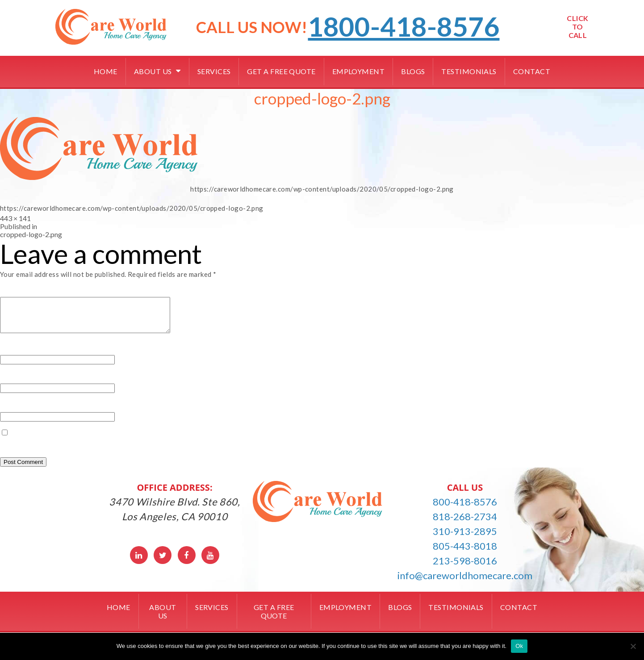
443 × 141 (15, 218)
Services (214, 71)
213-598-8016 (465, 567)
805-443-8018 (465, 553)
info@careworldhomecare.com (465, 582)
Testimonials (469, 71)
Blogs (413, 71)
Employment (359, 71)
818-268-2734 (465, 523)
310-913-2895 (465, 538)
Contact (532, 71)
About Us (153, 71)
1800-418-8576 (404, 27)
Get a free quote (281, 71)
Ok (519, 646)
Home (106, 71)
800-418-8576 (465, 508)
